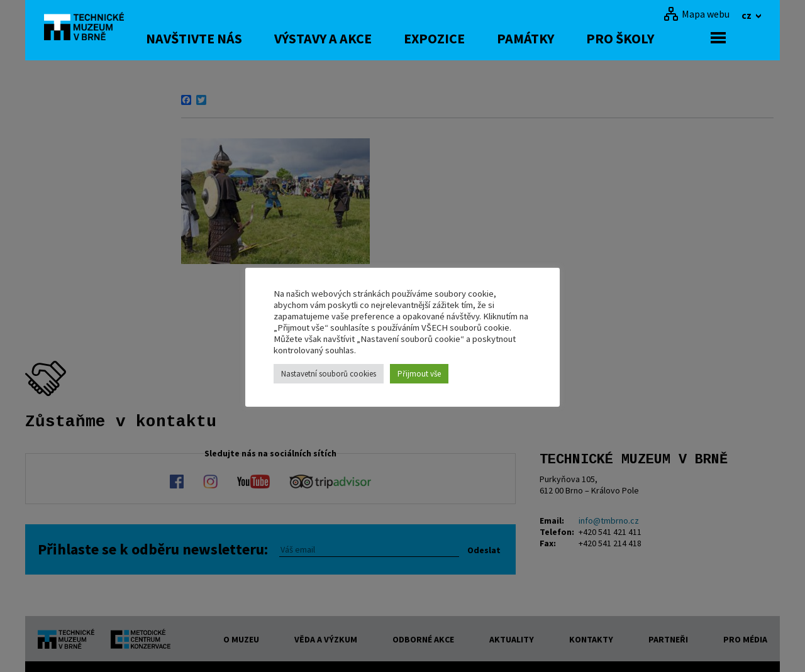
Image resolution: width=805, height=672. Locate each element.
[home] (91, 28)
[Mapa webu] (697, 14)
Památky (561, 38)
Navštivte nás (229, 38)
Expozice (469, 38)
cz (747, 15)
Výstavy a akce (358, 38)
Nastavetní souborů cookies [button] (329, 374)
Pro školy (655, 38)
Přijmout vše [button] (419, 374)
